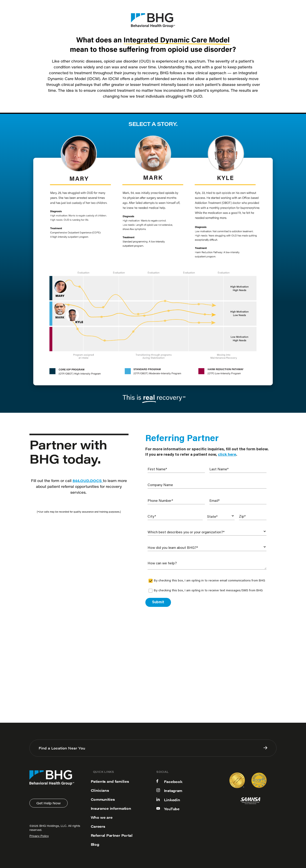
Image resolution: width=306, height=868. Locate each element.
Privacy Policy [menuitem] (39, 836)
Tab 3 (247, 161)
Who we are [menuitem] (102, 817)
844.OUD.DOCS (88, 481)
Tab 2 (148, 161)
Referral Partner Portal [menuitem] (112, 835)
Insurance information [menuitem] (111, 808)
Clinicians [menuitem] (100, 790)
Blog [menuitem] (95, 844)
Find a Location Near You (153, 748)
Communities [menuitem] (103, 799)
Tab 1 (49, 161)
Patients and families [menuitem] (110, 781)
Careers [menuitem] (98, 826)
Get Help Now (49, 803)
